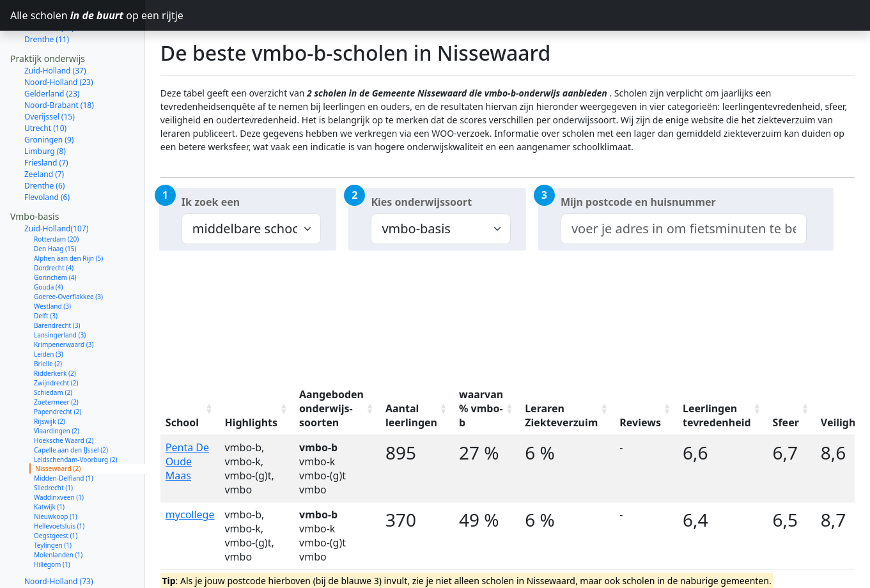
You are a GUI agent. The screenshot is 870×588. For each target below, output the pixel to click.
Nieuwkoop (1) (56, 471)
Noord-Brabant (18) (59, 60)
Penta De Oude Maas (187, 461)
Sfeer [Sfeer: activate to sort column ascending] (786, 422)
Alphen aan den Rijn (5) (68, 213)
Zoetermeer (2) (56, 357)
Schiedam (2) (53, 347)
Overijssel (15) (50, 71)
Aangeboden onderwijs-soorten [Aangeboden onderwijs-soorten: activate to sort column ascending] (331, 408)
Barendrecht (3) (57, 280)
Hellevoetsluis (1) (59, 481)
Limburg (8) (45, 106)
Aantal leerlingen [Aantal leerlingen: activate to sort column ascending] (411, 415)
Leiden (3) (49, 309)
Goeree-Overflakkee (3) (68, 251)
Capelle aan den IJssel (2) (71, 405)
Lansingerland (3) (60, 290)
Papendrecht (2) (58, 366)
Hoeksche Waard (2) (64, 395)
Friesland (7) (46, 117)
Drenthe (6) (44, 140)
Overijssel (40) (50, 570)
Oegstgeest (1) (56, 490)
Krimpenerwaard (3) (64, 299)
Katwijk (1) (49, 461)
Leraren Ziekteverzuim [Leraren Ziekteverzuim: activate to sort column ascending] (561, 415)
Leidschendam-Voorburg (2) (75, 414)
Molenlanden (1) (58, 509)
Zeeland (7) (44, 129)
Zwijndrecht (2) (56, 337)
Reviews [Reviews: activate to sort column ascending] (640, 422)
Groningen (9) (49, 94)
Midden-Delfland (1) (64, 433)
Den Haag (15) (55, 203)
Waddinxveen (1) (59, 452)
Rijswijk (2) (50, 376)
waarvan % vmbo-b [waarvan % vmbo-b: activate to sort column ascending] (481, 408)
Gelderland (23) (52, 48)
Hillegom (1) (52, 519)
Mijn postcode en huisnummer (638, 202)
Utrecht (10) (45, 83)
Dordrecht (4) (54, 222)
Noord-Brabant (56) (59, 559)
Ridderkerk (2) (55, 328)
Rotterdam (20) (56, 194)
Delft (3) (46, 270)
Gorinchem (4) (55, 232)
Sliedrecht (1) (53, 442)
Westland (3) (52, 261)
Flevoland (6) (47, 152)
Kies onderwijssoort (421, 202)
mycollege (190, 514)
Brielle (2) (48, 318)
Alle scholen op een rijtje (78, 15)
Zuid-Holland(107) (56, 183)
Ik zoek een (211, 202)
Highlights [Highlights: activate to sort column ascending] (251, 422)
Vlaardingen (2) (57, 385)
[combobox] (684, 229)
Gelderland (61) (52, 547)
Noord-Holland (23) (59, 37)
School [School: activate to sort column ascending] (182, 422)
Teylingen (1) (53, 500)
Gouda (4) (49, 242)
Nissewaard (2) (58, 423)
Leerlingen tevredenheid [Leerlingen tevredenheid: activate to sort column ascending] (717, 415)
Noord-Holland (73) (59, 536)
